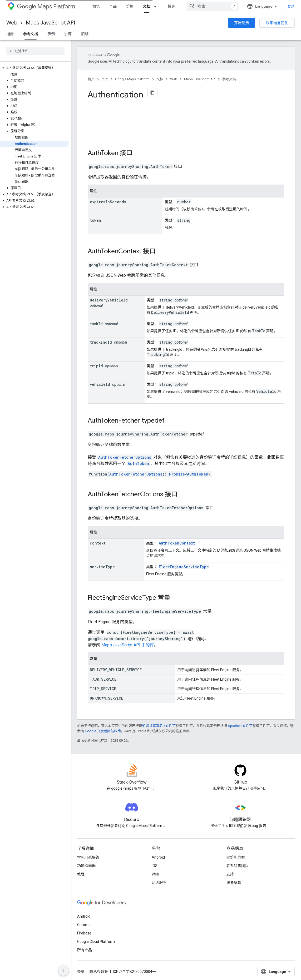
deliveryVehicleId (109, 297)
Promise (177, 471)
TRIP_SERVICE (103, 686)
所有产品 (85, 947)
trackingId (101, 340)
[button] (34, 68)
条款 (81, 969)
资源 (68, 34)
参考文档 (229, 79)
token (95, 218)
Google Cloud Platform (96, 939)
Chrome (84, 922)
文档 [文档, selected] (147, 6)
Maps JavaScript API (50, 23)
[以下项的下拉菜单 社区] (198, 6)
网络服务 (159, 880)
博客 (171, 6)
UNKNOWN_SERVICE (107, 696)
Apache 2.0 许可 (240, 723)
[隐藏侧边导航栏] (63, 971)
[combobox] (262, 6)
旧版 (85, 34)
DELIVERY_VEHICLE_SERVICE (116, 667)
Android (158, 855)
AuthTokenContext (115, 249)
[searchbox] (35, 51)
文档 (160, 79)
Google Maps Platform (132, 79)
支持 (230, 872)
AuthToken (103, 150)
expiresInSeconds (108, 199)
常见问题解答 (88, 855)
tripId (96, 363)
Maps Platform (46, 6)
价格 (130, 6)
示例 (51, 34)
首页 (91, 79)
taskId (96, 321)
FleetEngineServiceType (184, 564)
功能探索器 (86, 863)
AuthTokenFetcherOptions (125, 455)
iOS (155, 863)
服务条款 (234, 880)
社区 (188, 6)
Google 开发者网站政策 (103, 728)
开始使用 (241, 23)
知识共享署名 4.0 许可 (159, 723)
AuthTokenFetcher (114, 418)
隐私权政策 (99, 969)
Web (12, 23)
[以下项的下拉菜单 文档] (157, 6)
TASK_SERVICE (103, 677)
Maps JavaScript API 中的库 (128, 642)
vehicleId (100, 382)
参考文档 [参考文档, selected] (31, 34)
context (98, 540)
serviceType (102, 564)
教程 (81, 872)
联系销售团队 (277, 23)
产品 (113, 6)
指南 (10, 34)
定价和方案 (236, 855)
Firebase (84, 930)
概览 (96, 6)
